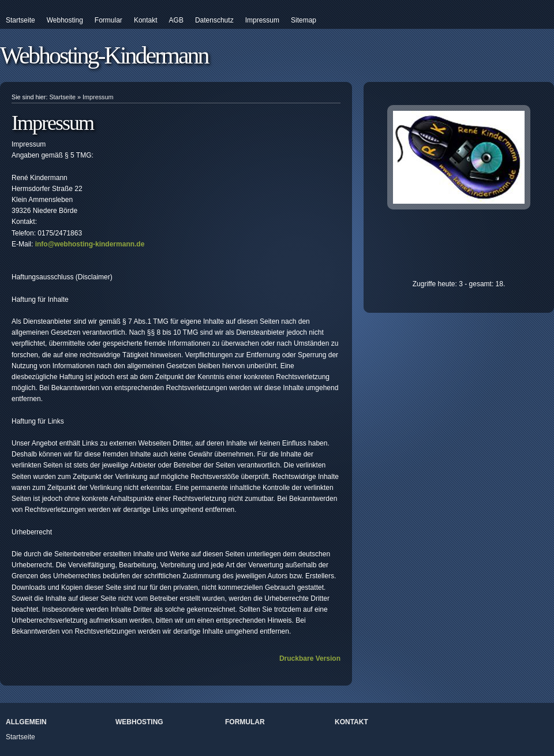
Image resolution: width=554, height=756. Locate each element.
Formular (108, 20)
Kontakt (146, 20)
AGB (176, 20)
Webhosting (65, 20)
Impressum (262, 20)
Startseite (20, 20)
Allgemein (26, 722)
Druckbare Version (310, 658)
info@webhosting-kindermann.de (90, 244)
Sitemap (304, 20)
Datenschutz (214, 20)
